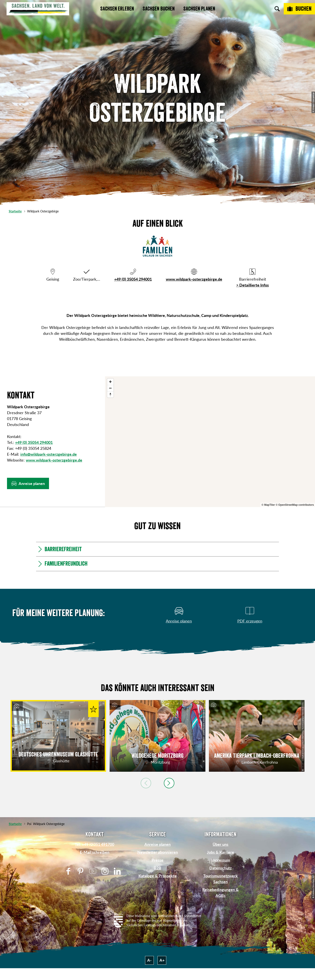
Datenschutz (220, 868)
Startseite (15, 211)
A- (149, 960)
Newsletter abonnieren (158, 852)
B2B (157, 868)
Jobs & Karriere (220, 852)
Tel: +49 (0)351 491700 (94, 844)
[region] (210, 442)
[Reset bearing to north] (110, 394)
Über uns (220, 844)
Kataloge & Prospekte (158, 876)
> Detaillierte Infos (253, 285)
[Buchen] (299, 9)
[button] (28, 483)
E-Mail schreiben (95, 852)
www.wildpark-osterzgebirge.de (194, 279)
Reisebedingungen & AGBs (220, 892)
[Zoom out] (110, 388)
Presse (157, 860)
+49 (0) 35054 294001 (133, 279)
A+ (162, 960)
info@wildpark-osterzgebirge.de (49, 454)
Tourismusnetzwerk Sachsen (220, 879)
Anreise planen (157, 844)
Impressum (220, 860)
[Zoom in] (110, 382)
